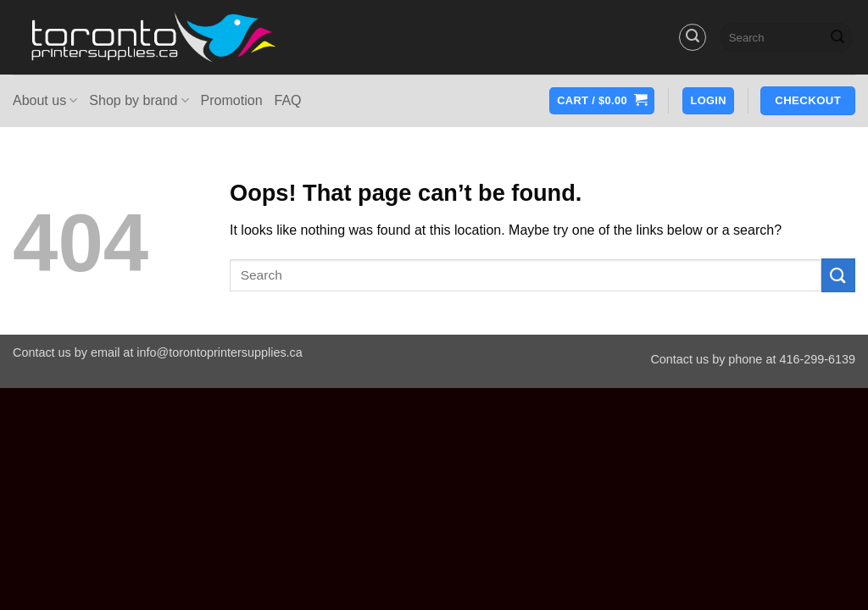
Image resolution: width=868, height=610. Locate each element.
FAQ (288, 100)
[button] (693, 37)
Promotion (232, 100)
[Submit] (837, 37)
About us (45, 100)
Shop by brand (139, 100)
